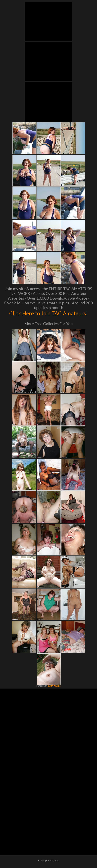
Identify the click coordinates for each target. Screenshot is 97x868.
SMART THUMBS (54, 686)
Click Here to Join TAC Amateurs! (49, 313)
